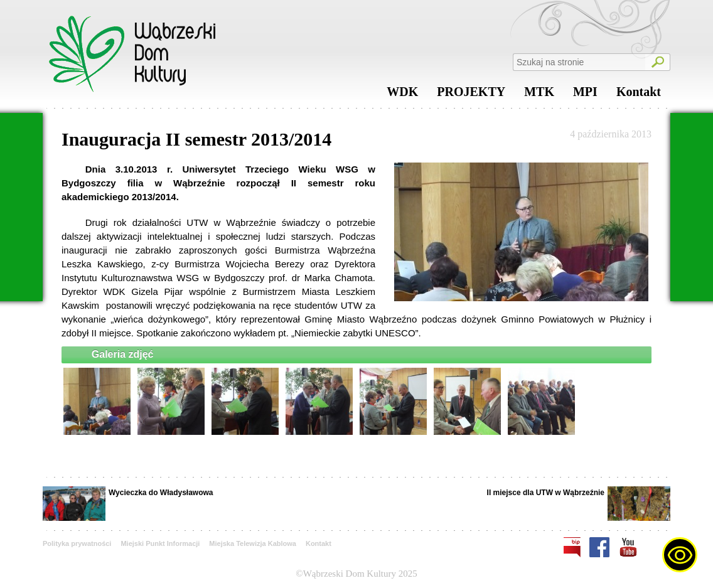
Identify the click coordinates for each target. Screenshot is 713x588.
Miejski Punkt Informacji (160, 543)
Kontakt (639, 95)
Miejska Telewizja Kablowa (253, 543)
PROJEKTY (471, 95)
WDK (402, 95)
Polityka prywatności (77, 543)
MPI (585, 95)
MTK (539, 95)
